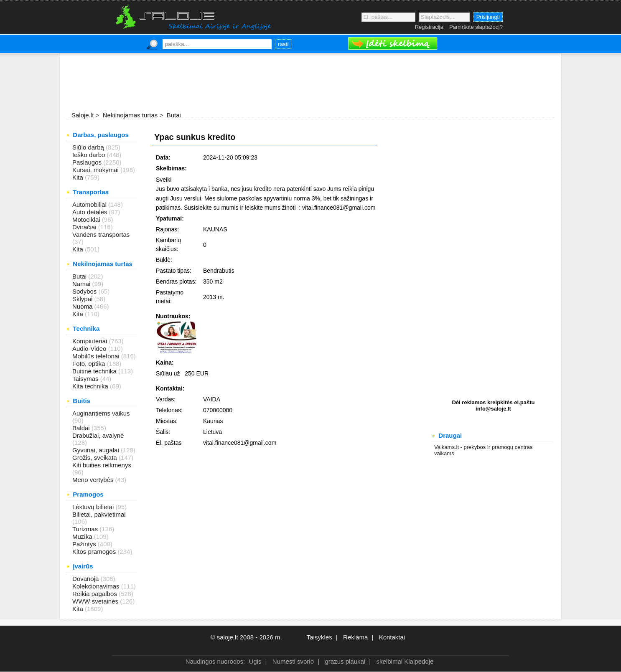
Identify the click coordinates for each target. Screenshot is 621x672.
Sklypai (83, 299)
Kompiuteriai (91, 341)
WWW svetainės (96, 601)
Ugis (255, 661)
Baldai (82, 428)
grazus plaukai (345, 661)
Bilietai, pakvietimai (99, 514)
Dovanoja (87, 579)
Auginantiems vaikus (101, 413)
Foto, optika (90, 364)
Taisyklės (319, 637)
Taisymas (86, 379)
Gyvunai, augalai (97, 450)
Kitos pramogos (95, 552)
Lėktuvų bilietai (94, 507)
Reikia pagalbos (95, 594)
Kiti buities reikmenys (102, 465)
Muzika (83, 536)
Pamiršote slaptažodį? (476, 27)
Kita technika (91, 386)
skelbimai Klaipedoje (405, 661)
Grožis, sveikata (95, 458)
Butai (80, 276)
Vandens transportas (101, 235)
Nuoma (83, 306)
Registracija (429, 27)
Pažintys (85, 544)
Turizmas (86, 529)
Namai (82, 284)
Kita (79, 177)
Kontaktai (392, 637)
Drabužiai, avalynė (98, 435)
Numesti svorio (293, 661)
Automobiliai (90, 204)
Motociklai (87, 219)
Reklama (355, 637)
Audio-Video (90, 349)
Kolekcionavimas (97, 586)
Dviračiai (85, 227)
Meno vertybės (94, 480)
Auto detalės (91, 212)
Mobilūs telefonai (97, 356)
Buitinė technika (95, 371)
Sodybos (85, 291)
